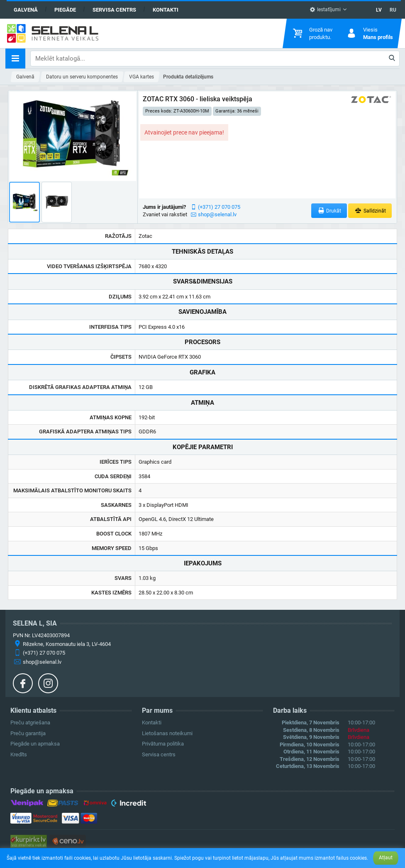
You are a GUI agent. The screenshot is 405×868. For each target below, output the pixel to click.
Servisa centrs (114, 10)
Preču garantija (28, 733)
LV (379, 10)
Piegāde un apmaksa (35, 744)
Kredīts (19, 754)
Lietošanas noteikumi (167, 733)
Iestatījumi (325, 10)
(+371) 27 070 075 (219, 207)
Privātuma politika (163, 744)
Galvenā (26, 10)
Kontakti (166, 10)
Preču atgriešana (30, 723)
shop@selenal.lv (217, 214)
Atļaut (386, 858)
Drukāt (329, 211)
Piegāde (65, 10)
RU (393, 10)
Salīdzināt (370, 211)
